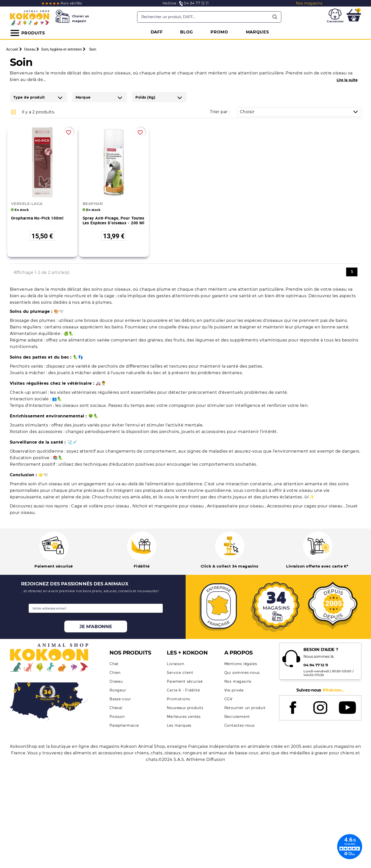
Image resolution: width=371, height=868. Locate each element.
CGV (228, 699)
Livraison (175, 664)
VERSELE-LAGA (27, 204)
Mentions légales (241, 664)
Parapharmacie (124, 725)
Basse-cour (120, 699)
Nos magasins (238, 681)
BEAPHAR (93, 204)
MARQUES (257, 32)
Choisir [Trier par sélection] (301, 112)
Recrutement (237, 717)
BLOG (187, 32)
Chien (115, 673)
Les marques (179, 725)
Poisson (117, 717)
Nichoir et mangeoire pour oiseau (169, 506)
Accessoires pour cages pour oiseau (305, 506)
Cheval (116, 708)
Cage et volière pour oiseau (101, 506)
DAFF (157, 32)
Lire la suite (347, 80)
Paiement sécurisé (185, 681)
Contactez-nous (240, 725)
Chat (114, 664)
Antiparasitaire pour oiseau (236, 506)
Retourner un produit (245, 708)
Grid (14, 112)
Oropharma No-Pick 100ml (37, 218)
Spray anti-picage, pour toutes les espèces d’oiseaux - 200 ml (114, 220)
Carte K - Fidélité (183, 690)
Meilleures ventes (184, 717)
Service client (180, 673)
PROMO (219, 32)
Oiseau (116, 681)
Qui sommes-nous (242, 673)
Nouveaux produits (185, 708)
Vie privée (234, 690)
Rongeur (118, 690)
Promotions (178, 699)
